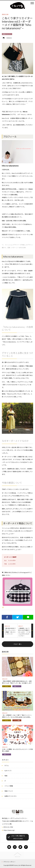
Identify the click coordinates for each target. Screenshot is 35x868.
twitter (20, 847)
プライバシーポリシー (9, 862)
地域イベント (17, 686)
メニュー (32, 3)
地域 (6, 776)
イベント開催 (17, 720)
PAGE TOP (17, 857)
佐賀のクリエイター (7, 34)
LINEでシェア (28, 618)
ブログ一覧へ (18, 644)
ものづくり (8, 771)
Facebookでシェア (7, 618)
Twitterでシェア (18, 618)
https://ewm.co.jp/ (9, 830)
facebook (26, 847)
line (9, 847)
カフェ (7, 686)
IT (5, 781)
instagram (15, 847)
